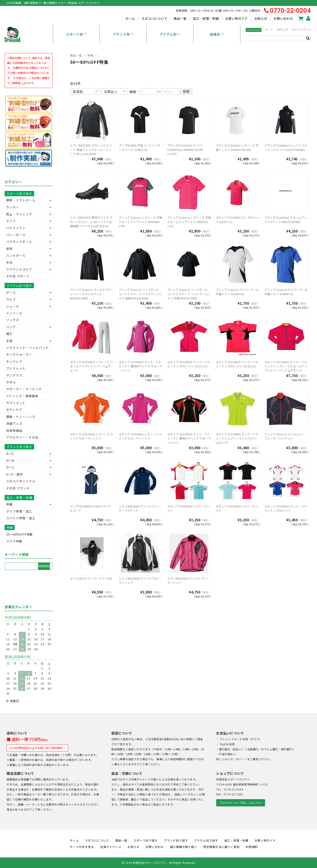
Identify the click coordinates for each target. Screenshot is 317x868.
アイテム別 (168, 34)
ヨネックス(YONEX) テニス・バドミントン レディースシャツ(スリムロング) (237, 438)
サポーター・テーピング (24, 389)
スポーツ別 (75, 34)
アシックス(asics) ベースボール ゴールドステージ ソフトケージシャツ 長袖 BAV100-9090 (140, 294)
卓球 (9, 249)
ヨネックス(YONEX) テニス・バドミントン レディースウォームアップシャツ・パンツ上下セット (286, 366)
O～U (10, 467)
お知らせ (261, 18)
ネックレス (14, 361)
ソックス (13, 320)
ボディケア (14, 410)
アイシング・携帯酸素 (22, 396)
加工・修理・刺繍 (206, 18)
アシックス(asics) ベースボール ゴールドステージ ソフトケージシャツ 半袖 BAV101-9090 (189, 294)
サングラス (14, 375)
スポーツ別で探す (19, 194)
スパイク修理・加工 (21, 518)
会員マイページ (111, 847)
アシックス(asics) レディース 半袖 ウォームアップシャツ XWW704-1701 (189, 222)
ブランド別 (121, 34)
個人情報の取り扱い (184, 847)
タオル (11, 382)
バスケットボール (19, 242)
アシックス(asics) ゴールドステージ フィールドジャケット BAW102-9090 (92, 294)
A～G (10, 454)
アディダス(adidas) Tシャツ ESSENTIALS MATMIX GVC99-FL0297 (185, 150)
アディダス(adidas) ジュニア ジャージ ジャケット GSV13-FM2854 (286, 147)
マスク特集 (14, 541)
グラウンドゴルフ (19, 269)
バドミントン (16, 228)
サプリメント (16, 403)
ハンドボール (16, 255)
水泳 (9, 262)
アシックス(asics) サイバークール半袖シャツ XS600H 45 (286, 292)
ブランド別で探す (19, 447)
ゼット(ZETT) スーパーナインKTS (91, 578)
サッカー (13, 207)
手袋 (9, 341)
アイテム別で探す (19, 286)
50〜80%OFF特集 (19, 534)
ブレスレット (16, 368)
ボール (11, 292)
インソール (14, 313)
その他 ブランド (18, 488)
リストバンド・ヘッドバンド (26, 348)
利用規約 (252, 847)
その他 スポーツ (18, 276)
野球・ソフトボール (21, 200)
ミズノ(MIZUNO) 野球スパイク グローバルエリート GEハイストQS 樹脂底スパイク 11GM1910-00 (91, 222)
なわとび (282, 29)
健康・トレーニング (21, 417)
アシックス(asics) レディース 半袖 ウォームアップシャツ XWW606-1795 (140, 222)
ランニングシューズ (304, 29)
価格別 (215, 34)
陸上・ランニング (19, 214)
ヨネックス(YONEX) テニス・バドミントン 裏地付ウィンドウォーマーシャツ (140, 366)
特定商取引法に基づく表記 (221, 847)
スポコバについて (154, 18)
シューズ (13, 306)
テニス (11, 221)
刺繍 (9, 504)
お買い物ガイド (237, 18)
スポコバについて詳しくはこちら (241, 803)
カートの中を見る (82, 847)
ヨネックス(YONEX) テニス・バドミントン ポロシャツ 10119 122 (189, 364)
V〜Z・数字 (15, 474)
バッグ (11, 327)
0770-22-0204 (287, 11)
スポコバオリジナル (21, 481)
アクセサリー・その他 (22, 437)
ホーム (130, 18)
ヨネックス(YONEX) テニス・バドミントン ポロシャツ (286, 508)
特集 (90, 55)
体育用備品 (14, 430)
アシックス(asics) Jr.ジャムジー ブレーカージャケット (285, 436)
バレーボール (16, 235)
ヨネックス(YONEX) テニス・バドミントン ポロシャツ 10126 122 (237, 364)
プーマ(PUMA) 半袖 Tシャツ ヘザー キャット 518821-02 (139, 147)
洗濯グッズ (14, 423)
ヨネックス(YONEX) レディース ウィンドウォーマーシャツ (91, 436)
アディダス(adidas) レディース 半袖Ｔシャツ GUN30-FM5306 (237, 147)
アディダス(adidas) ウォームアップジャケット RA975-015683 (286, 220)
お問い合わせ (283, 18)
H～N (10, 460)
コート (269, 29)
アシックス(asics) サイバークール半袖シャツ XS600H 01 (237, 292)
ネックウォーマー (19, 354)
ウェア (11, 299)
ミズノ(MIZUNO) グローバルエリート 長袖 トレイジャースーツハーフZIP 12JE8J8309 (91, 150)
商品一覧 (180, 18)
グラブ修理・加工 (19, 511)
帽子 (9, 334)
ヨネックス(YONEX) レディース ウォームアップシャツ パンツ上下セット (91, 366)
